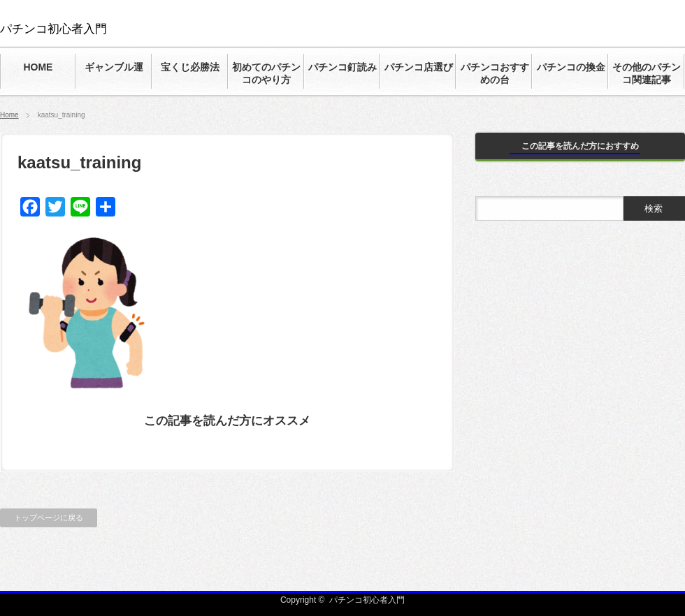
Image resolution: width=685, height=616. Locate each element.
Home (9, 115)
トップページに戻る (49, 518)
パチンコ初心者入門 (53, 29)
